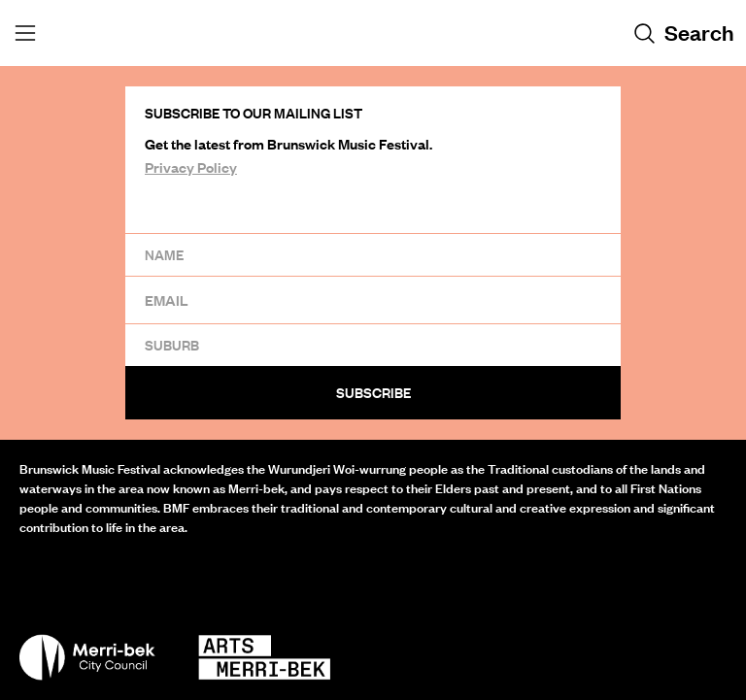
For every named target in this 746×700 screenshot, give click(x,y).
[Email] (373, 300)
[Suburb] (373, 345)
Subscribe (373, 393)
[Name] (373, 254)
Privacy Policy (191, 167)
